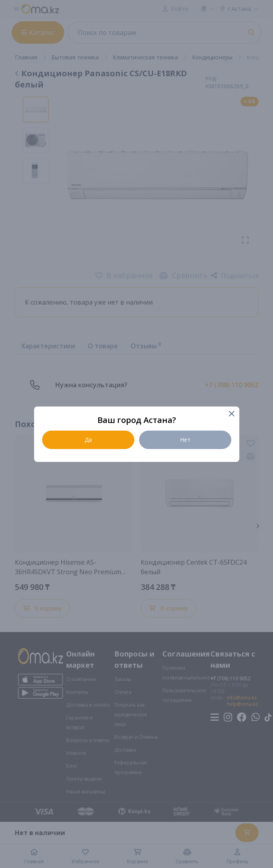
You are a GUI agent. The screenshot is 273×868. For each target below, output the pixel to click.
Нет (185, 440)
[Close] (232, 414)
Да (88, 440)
